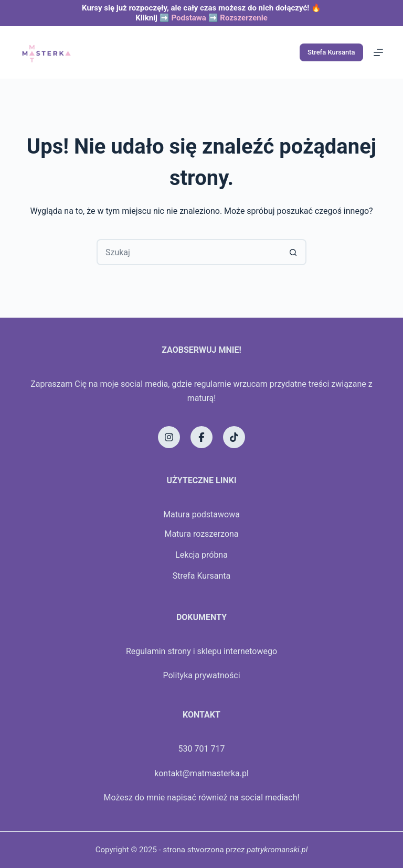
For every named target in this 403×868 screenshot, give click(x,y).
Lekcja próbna (201, 555)
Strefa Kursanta (331, 52)
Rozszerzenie (244, 18)
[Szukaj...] (188, 252)
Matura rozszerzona (201, 534)
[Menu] (378, 52)
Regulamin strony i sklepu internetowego (201, 651)
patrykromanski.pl (277, 850)
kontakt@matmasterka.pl (201, 773)
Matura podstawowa (201, 514)
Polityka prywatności (201, 675)
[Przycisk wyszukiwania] (293, 252)
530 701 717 (202, 749)
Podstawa (188, 18)
